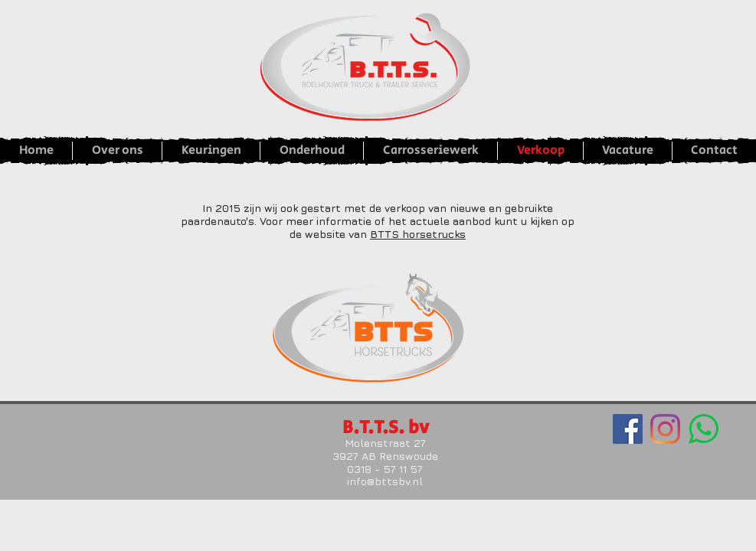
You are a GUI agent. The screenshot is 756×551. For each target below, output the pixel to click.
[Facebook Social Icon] (628, 429)
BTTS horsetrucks (418, 234)
